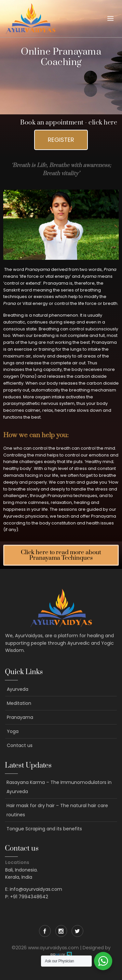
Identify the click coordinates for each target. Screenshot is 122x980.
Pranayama (20, 717)
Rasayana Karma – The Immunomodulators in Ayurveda (59, 787)
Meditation (19, 703)
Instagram (61, 931)
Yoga (13, 731)
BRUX (58, 955)
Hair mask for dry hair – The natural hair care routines (57, 810)
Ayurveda (18, 689)
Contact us (20, 745)
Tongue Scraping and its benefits (44, 829)
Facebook (45, 931)
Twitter (77, 931)
